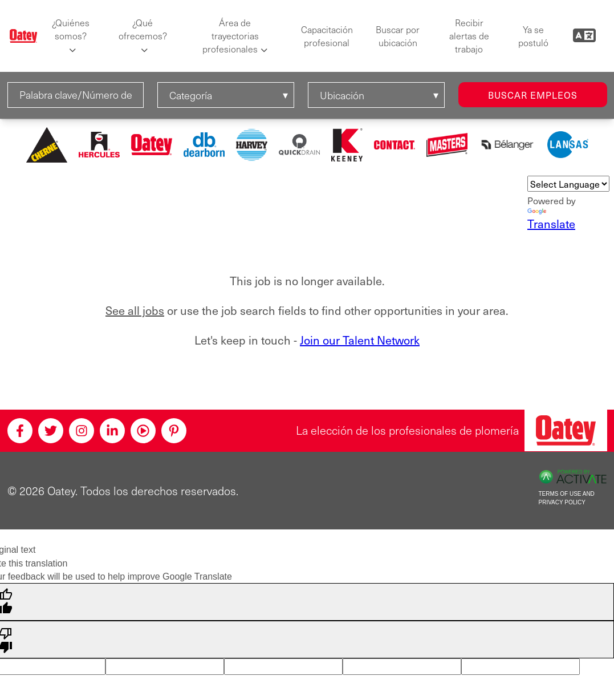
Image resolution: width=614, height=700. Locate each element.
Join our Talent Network (360, 340)
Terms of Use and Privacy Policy (567, 498)
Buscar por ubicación (398, 36)
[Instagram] (82, 431)
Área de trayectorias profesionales (231, 36)
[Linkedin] (112, 431)
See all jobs (135, 311)
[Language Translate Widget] (568, 184)
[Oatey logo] (23, 36)
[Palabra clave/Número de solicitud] (76, 95)
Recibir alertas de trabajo (469, 36)
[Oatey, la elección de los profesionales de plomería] (566, 430)
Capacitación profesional (327, 36)
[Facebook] (20, 431)
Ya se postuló (533, 36)
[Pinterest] (174, 431)
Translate (551, 220)
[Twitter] (51, 431)
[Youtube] (143, 431)
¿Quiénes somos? (71, 29)
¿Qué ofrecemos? (143, 29)
